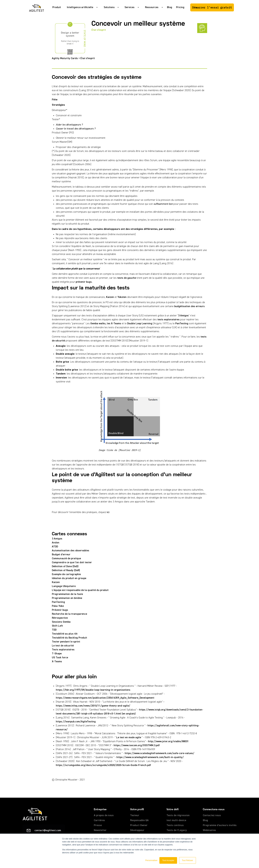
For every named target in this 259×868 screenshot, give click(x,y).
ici (108, 512)
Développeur (137, 830)
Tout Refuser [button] (187, 860)
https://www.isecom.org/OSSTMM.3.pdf (137, 745)
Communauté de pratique (66, 559)
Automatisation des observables (71, 551)
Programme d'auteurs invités (220, 825)
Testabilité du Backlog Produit (69, 638)
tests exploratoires (168, 320)
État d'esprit (99, 30)
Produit (57, 7)
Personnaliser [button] (151, 860)
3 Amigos (183, 316)
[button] (81, 7)
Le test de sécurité (63, 646)
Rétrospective (60, 618)
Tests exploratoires (63, 650)
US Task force (60, 658)
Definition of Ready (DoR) (66, 570)
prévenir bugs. (84, 282)
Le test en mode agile (129, 738)
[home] (37, 7)
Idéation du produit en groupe (69, 578)
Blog (170, 7)
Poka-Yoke (58, 606)
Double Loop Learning (140, 324)
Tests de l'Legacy (177, 830)
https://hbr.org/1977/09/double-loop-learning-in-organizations (93, 690)
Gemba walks (98, 324)
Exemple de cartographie (66, 574)
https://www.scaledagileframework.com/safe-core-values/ (159, 753)
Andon (56, 543)
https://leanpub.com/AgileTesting (76, 722)
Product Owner (139, 825)
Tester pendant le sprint (66, 642)
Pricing (180, 7)
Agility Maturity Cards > (66, 58)
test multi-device (176, 820)
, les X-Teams (113, 324)
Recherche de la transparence (69, 614)
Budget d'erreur (61, 555)
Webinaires (209, 830)
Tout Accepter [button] (168, 860)
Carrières (99, 820)
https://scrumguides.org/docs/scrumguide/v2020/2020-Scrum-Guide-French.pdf (103, 765)
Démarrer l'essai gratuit (212, 7)
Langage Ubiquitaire (64, 586)
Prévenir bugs (60, 610)
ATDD (55, 547)
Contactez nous (212, 815)
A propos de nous (104, 815)
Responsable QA (139, 820)
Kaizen (110, 297)
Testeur (135, 815)
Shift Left (57, 626)
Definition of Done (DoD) (65, 567)
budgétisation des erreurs (189, 306)
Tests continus (175, 825)
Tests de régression (178, 815)
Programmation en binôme (67, 598)
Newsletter (100, 830)
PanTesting (182, 324)
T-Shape (57, 654)
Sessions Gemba (61, 622)
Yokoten (122, 297)
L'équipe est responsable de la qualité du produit (80, 590)
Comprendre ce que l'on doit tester (72, 563)
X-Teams (57, 662)
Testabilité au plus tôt (65, 634)
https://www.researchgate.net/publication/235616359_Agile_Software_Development (105, 698)
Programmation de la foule (67, 594)
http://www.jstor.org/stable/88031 (168, 742)
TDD (54, 630)
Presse (98, 825)
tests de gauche (127, 278)
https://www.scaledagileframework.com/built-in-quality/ (150, 757)
